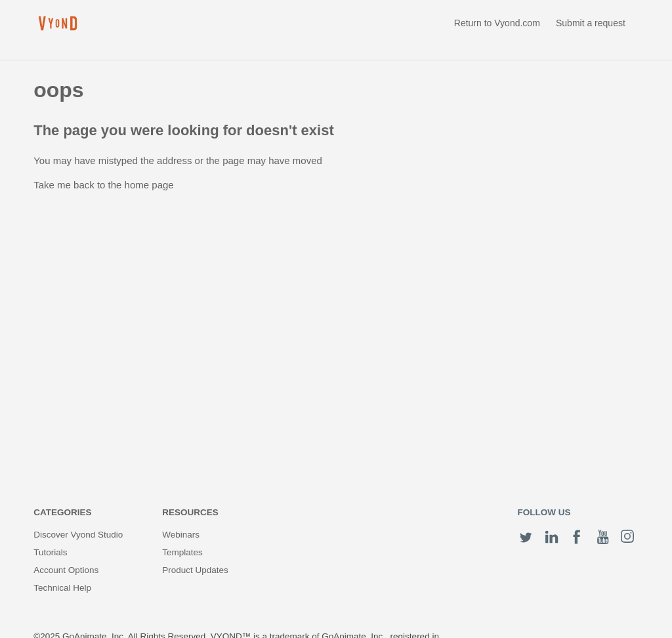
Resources (190, 512)
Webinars (181, 535)
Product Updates (195, 570)
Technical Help (62, 588)
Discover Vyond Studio (78, 535)
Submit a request (591, 23)
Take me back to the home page (103, 185)
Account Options (66, 570)
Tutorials (50, 552)
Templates (182, 552)
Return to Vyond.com (497, 23)
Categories (62, 512)
